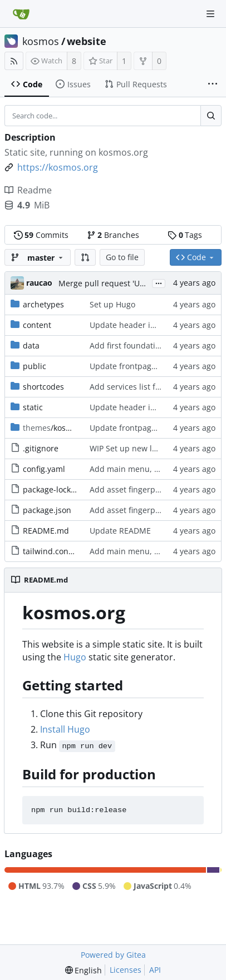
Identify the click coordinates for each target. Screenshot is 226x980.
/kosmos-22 (58, 428)
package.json (47, 510)
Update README (120, 531)
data (31, 345)
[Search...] (211, 116)
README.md (46, 531)
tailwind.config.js (54, 551)
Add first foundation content (143, 345)
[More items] (213, 84)
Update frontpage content (138, 366)
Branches (113, 235)
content (37, 325)
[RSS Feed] (14, 61)
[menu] (84, 970)
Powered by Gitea (113, 955)
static (33, 407)
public (35, 366)
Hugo (75, 657)
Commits (41, 235)
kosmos (41, 41)
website (87, 41)
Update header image (130, 325)
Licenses (126, 970)
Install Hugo (65, 729)
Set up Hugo (112, 304)
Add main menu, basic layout (144, 469)
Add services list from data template (157, 387)
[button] (85, 257)
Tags (185, 235)
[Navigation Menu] (210, 14)
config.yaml (44, 469)
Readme (28, 190)
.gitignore (41, 448)
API (155, 970)
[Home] (21, 14)
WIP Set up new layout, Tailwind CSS (157, 448)
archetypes (43, 304)
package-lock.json (56, 489)
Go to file (122, 257)
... (159, 283)
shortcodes (43, 387)
